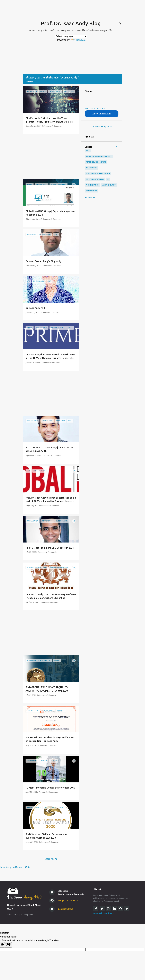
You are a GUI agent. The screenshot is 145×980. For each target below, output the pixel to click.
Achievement (91, 168)
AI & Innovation (92, 185)
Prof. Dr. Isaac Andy (95, 109)
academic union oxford (96, 162)
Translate (78, 40)
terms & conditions (104, 913)
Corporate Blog (24, 905)
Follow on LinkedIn (102, 114)
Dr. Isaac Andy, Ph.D (102, 127)
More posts (51, 859)
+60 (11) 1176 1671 (68, 901)
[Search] (120, 24)
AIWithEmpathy (109, 185)
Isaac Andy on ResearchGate (15, 867)
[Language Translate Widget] (71, 36)
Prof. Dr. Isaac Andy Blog (71, 23)
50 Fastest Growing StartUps (99, 156)
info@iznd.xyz (65, 909)
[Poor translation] (8, 945)
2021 (88, 151)
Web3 (10, 909)
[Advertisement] (50, 157)
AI (108, 179)
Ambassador (91, 191)
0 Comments (47, 126)
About (38, 905)
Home (10, 905)
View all (29, 81)
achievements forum (95, 179)
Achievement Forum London (98, 173)
